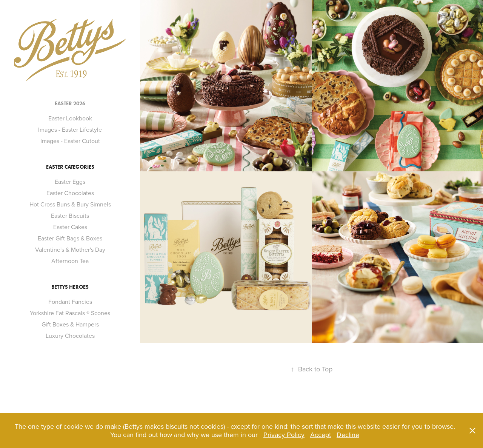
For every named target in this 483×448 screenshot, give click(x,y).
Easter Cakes (70, 227)
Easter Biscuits (70, 216)
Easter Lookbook (70, 118)
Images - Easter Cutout (70, 141)
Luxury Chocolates (70, 336)
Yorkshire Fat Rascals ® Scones (70, 313)
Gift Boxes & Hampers (70, 324)
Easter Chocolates (70, 193)
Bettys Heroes (70, 287)
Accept (321, 435)
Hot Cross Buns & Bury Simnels (70, 204)
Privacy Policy (284, 435)
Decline (348, 435)
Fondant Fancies (70, 302)
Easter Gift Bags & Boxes (70, 238)
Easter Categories (70, 167)
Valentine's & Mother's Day (70, 249)
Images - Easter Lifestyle (70, 129)
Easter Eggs (70, 182)
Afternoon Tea (70, 261)
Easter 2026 (70, 104)
